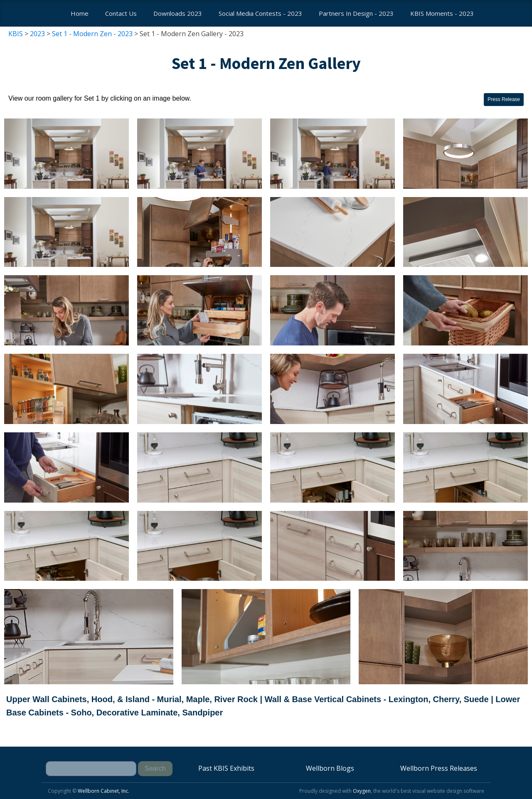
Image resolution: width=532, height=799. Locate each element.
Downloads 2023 (178, 13)
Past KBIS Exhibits (226, 768)
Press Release (504, 99)
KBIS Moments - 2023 (442, 13)
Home (80, 13)
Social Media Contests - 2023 (260, 13)
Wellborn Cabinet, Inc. (103, 791)
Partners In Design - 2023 (356, 13)
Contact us (121, 13)
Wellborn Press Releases (439, 768)
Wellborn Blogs (330, 768)
